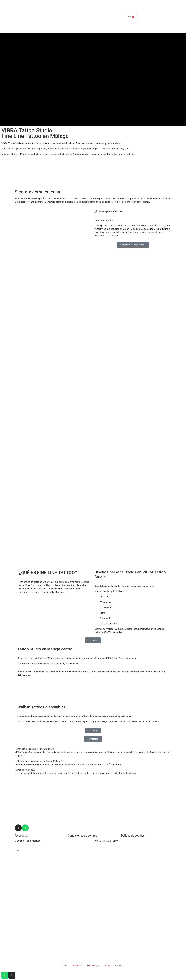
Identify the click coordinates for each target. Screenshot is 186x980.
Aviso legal (21, 836)
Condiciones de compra (83, 836)
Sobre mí (77, 966)
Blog (107, 966)
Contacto (120, 966)
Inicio (64, 966)
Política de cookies (133, 836)
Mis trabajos (93, 966)
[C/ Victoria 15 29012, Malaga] (93, 692)
